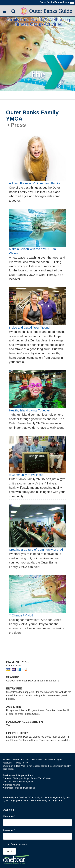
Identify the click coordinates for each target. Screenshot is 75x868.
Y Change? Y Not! (21, 615)
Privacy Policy (21, 763)
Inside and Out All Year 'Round (29, 327)
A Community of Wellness (26, 475)
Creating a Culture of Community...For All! (37, 550)
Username (9, 816)
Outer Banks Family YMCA (32, 116)
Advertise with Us (11, 785)
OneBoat (24, 797)
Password (9, 830)
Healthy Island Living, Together (29, 410)
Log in (9, 851)
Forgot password (19, 844)
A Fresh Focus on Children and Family (34, 183)
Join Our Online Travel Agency (18, 782)
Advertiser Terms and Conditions (19, 788)
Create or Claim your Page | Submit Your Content (27, 778)
